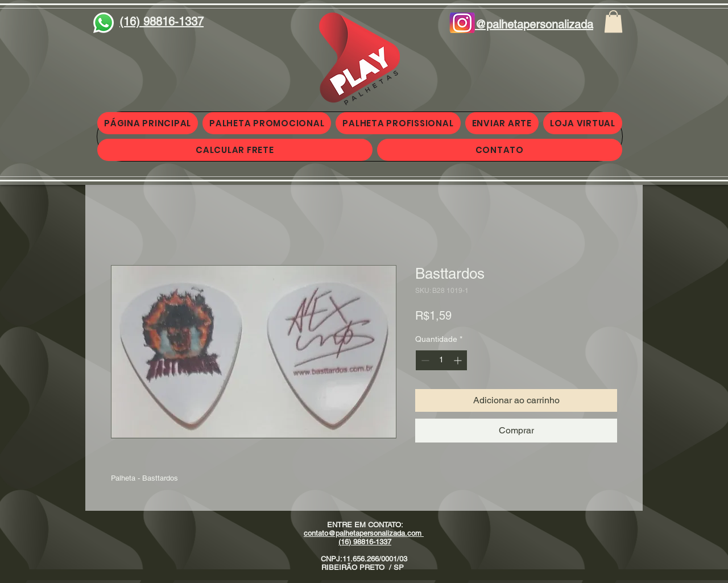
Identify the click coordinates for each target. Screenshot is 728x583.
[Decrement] (424, 360)
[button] (613, 21)
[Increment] (459, 360)
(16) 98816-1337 (365, 542)
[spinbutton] (441, 360)
